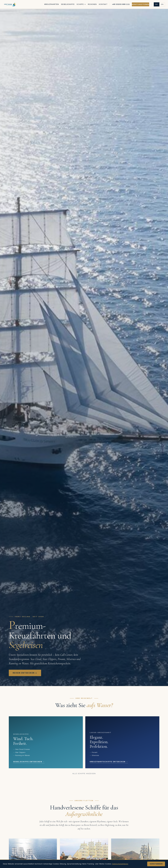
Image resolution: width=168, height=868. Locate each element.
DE (157, 4)
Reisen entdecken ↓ (25, 673)
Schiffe (81, 4)
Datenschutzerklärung (121, 864)
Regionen (92, 4)
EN (162, 4)
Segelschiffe (68, 4)
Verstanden (156, 864)
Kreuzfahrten (52, 4)
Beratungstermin (141, 4)
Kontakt (103, 4)
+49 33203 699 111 (121, 4)
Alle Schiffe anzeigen (84, 774)
